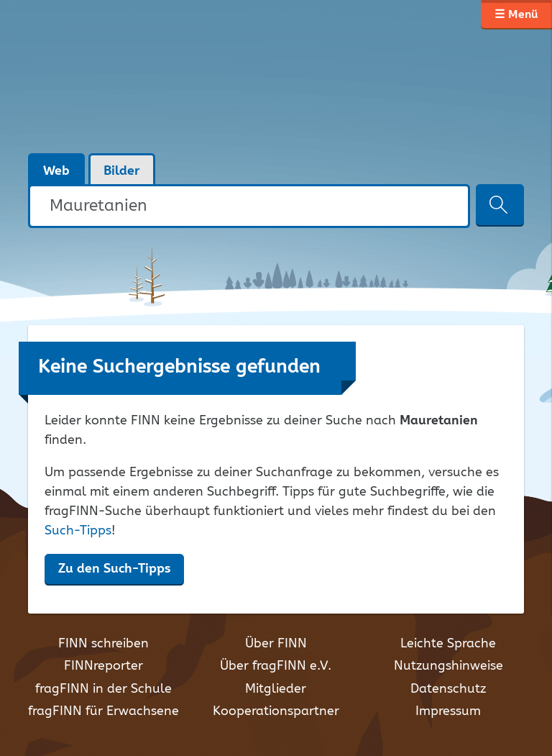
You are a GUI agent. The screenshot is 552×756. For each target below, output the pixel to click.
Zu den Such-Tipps (114, 569)
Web (56, 171)
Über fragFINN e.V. (276, 666)
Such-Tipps (78, 531)
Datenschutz (448, 689)
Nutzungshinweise (448, 666)
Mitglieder (276, 689)
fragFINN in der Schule (103, 689)
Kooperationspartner (276, 711)
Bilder (122, 171)
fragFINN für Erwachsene (103, 711)
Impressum (448, 711)
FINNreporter (103, 666)
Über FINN (276, 644)
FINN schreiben (103, 644)
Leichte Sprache (448, 644)
